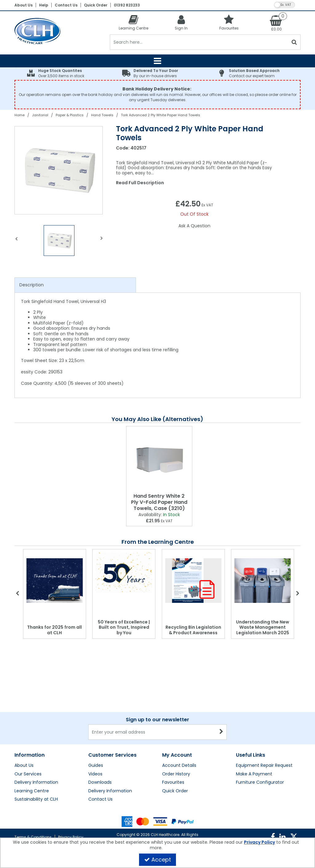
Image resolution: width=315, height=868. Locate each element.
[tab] (75, 285)
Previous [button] (17, 242)
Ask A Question (194, 226)
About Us (24, 5)
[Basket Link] (277, 23)
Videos (95, 774)
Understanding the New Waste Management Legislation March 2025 (263, 627)
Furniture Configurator (260, 782)
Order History (176, 774)
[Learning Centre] (134, 22)
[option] (59, 170)
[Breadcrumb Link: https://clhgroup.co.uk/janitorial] (40, 115)
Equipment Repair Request (264, 766)
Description (32, 285)
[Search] (199, 42)
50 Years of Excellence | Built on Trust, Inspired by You (124, 627)
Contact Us (66, 5)
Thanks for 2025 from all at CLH (54, 630)
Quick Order (96, 5)
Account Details (179, 766)
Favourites (173, 782)
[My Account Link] (181, 22)
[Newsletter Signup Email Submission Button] (221, 732)
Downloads (100, 782)
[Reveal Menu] (157, 61)
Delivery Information (36, 782)
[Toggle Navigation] (157, 61)
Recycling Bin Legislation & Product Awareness (193, 630)
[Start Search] (295, 42)
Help (44, 5)
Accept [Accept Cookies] (158, 860)
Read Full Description (140, 183)
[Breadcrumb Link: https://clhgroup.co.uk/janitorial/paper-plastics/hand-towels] (102, 115)
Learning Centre (32, 791)
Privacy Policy (71, 837)
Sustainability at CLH (36, 799)
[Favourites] (229, 22)
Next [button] (102, 242)
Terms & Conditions (33, 837)
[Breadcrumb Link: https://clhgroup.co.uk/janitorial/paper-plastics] (70, 115)
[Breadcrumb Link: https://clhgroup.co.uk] (20, 115)
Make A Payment (254, 774)
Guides (96, 766)
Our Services (28, 774)
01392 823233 (127, 5)
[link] (273, 837)
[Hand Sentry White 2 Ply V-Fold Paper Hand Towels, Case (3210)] (159, 458)
